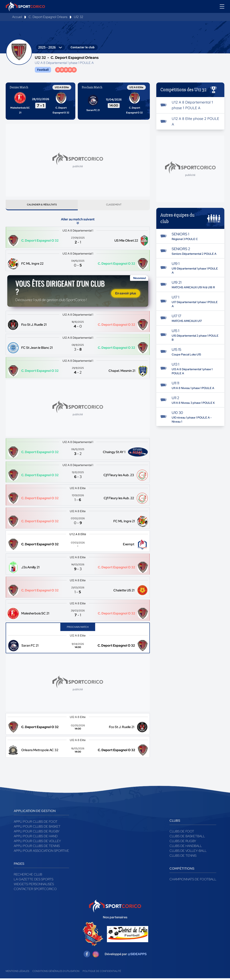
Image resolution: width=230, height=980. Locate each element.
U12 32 (79, 17)
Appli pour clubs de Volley (37, 843)
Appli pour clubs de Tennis (37, 847)
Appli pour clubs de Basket (37, 828)
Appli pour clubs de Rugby (37, 833)
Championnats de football (193, 881)
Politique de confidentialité (102, 973)
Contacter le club (83, 47)
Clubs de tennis (183, 857)
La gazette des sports (34, 881)
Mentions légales (17, 973)
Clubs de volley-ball (188, 852)
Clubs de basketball (187, 838)
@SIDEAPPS (137, 956)
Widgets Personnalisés (34, 886)
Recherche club (28, 876)
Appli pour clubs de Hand (36, 838)
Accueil (17, 17)
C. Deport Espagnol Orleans (48, 17)
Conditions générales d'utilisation (56, 973)
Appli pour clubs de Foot (36, 823)
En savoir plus (126, 295)
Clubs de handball (186, 847)
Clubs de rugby (183, 843)
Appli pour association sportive (41, 852)
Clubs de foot (182, 833)
